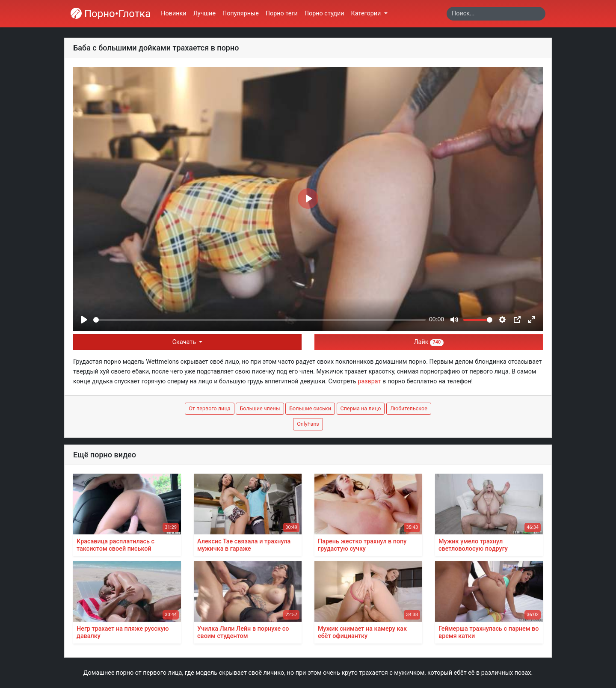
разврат (369, 381)
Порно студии (324, 13)
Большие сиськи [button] (310, 408)
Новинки (173, 13)
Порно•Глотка (111, 14)
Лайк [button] (428, 342)
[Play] (84, 320)
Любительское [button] (409, 408)
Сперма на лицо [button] (361, 408)
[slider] (259, 320)
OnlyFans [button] (308, 424)
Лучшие (204, 13)
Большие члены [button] (260, 408)
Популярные (241, 13)
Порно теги (282, 13)
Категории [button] (367, 13)
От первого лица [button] (210, 408)
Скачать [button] (185, 342)
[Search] (496, 14)
